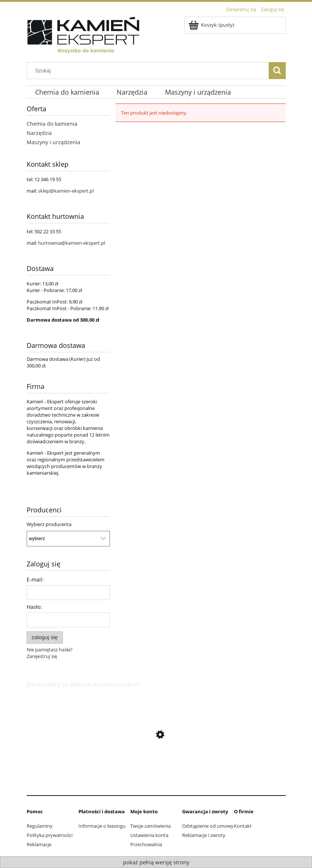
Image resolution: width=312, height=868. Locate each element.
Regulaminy (40, 826)
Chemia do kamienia (52, 124)
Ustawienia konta (149, 835)
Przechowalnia (146, 844)
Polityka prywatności (50, 835)
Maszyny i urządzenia (53, 142)
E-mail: (35, 579)
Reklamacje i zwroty (204, 835)
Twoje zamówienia (150, 826)
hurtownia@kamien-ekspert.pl (72, 243)
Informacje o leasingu (102, 826)
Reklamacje (39, 844)
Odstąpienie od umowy (208, 826)
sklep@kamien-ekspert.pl (66, 191)
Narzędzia (39, 133)
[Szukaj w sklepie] (149, 71)
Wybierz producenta (49, 524)
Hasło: (34, 607)
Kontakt (243, 826)
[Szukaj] (277, 71)
